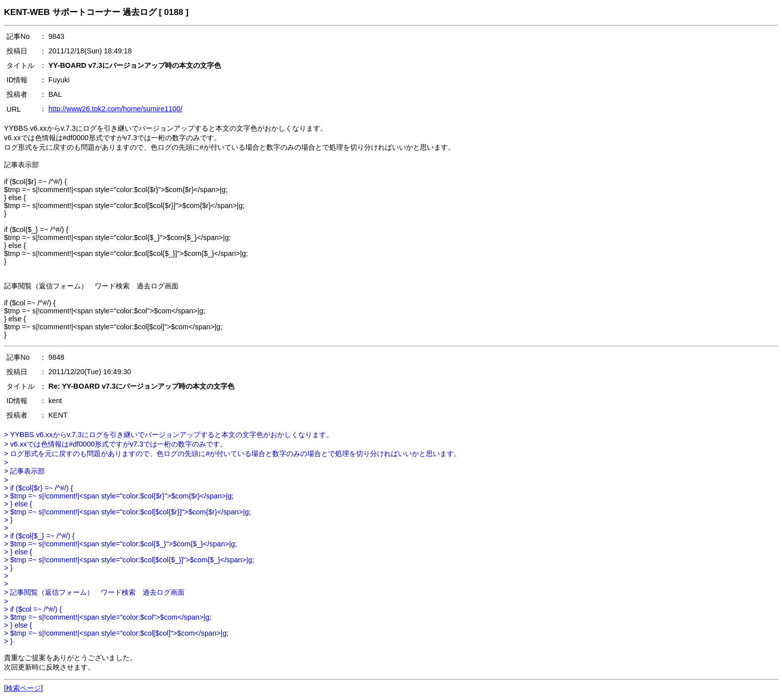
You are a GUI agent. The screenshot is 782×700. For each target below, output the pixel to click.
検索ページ (23, 688)
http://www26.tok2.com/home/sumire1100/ (115, 109)
